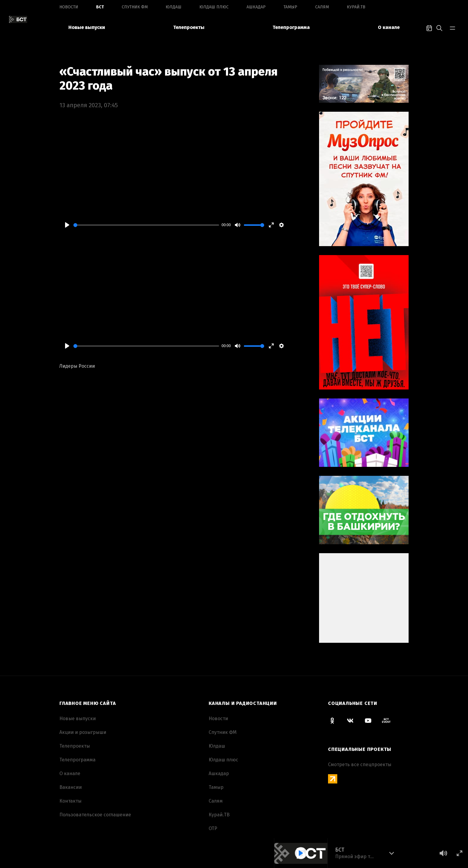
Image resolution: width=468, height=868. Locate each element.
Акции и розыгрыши (83, 732)
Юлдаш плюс (214, 7)
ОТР (213, 828)
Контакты (70, 801)
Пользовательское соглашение (95, 815)
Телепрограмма (291, 27)
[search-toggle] (439, 27)
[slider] (146, 225)
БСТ (100, 7)
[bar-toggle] (452, 27)
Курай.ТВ (356, 7)
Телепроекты (189, 27)
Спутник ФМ (135, 7)
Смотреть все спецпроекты (360, 765)
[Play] (67, 225)
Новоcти (69, 7)
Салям (322, 7)
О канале (389, 27)
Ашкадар (256, 7)
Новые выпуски (87, 27)
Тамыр (290, 7)
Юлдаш (174, 7)
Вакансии (71, 787)
